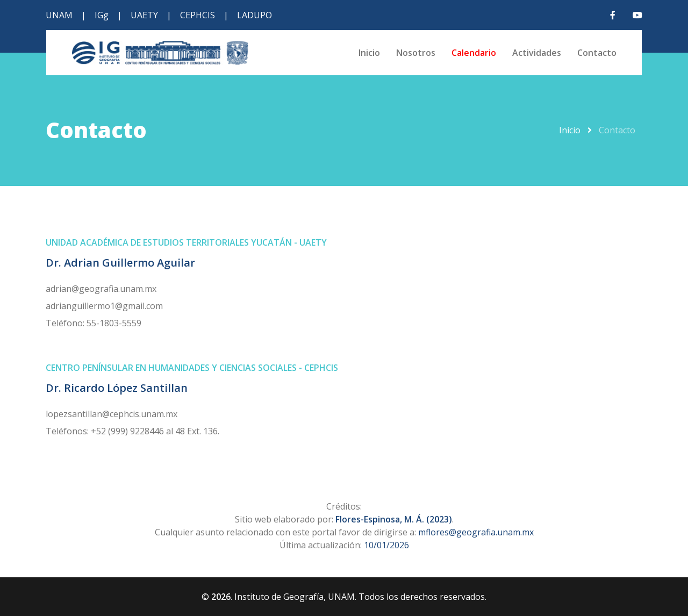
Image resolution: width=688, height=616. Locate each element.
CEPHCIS (198, 15)
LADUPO (255, 15)
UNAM (59, 15)
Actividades (537, 53)
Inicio (369, 53)
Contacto (597, 53)
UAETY (144, 15)
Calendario (474, 53)
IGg (102, 15)
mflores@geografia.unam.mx (476, 532)
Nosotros (416, 53)
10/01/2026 (386, 545)
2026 (221, 597)
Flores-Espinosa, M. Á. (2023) (394, 519)
